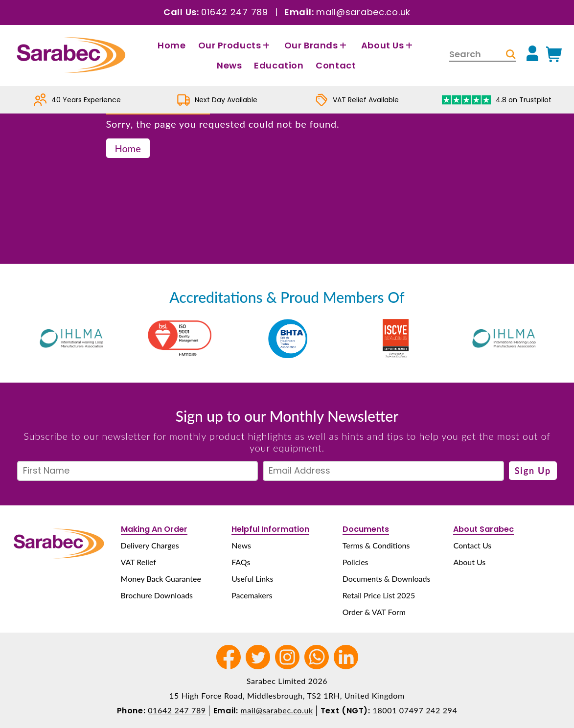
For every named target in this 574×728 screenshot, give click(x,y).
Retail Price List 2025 (379, 595)
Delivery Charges (150, 545)
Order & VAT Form (374, 612)
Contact (336, 65)
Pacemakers (252, 595)
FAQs (241, 562)
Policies (356, 562)
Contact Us (472, 545)
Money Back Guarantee (161, 579)
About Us (388, 45)
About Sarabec (483, 529)
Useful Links (252, 579)
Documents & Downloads (387, 579)
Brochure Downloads (157, 595)
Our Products (235, 45)
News (229, 65)
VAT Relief (138, 562)
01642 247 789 (234, 12)
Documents (366, 529)
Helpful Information (270, 529)
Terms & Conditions (376, 545)
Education (279, 65)
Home (172, 45)
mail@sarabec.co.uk (363, 12)
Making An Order (154, 529)
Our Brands (317, 45)
